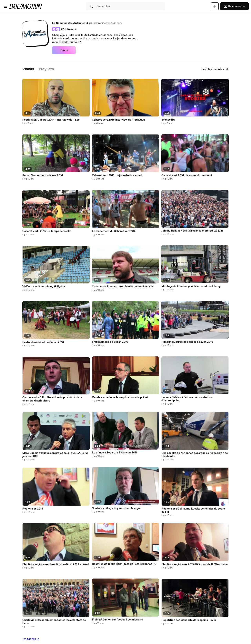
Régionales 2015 (33, 509)
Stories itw (168, 120)
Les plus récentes (215, 69)
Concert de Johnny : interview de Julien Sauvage (122, 287)
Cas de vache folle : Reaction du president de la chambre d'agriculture (52, 399)
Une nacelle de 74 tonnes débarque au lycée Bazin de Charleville (195, 455)
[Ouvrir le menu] (5, 6)
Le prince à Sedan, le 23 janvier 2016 (115, 453)
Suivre (64, 50)
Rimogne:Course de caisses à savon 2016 (187, 342)
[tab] (28, 69)
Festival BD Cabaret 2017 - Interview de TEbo (51, 120)
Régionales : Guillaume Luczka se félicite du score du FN (193, 510)
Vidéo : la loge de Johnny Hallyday (44, 287)
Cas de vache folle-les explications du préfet (120, 397)
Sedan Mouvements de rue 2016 (43, 175)
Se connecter (234, 6)
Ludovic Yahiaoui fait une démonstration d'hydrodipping (187, 399)
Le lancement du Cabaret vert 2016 (114, 231)
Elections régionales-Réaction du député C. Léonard (55, 564)
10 (38, 639)
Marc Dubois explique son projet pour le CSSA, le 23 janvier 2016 (55, 455)
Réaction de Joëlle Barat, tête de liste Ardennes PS (124, 564)
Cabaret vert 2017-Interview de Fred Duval (119, 120)
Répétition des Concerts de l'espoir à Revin (189, 620)
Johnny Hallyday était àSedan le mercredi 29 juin (192, 231)
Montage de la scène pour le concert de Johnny (191, 286)
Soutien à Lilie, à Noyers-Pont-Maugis (116, 508)
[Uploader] (215, 6)
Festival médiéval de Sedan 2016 (43, 342)
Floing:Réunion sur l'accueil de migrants (117, 620)
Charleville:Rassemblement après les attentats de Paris (54, 622)
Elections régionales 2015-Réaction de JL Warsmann (195, 564)
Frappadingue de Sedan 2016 (110, 342)
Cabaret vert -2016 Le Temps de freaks (47, 231)
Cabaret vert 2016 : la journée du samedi (117, 175)
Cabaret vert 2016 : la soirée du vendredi (187, 175)
